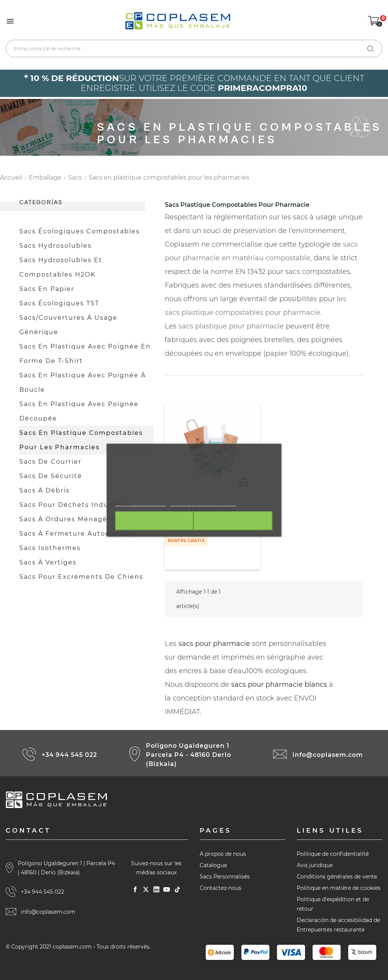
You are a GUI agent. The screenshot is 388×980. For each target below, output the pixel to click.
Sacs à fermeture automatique (78, 534)
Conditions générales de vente (337, 877)
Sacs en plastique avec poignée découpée (79, 411)
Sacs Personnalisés (225, 877)
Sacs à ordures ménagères (69, 519)
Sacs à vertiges (48, 562)
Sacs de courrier (50, 462)
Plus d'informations (141, 502)
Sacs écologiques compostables (80, 231)
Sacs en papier (47, 289)
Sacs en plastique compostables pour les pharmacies (81, 440)
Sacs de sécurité (51, 476)
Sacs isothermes (50, 548)
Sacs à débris (45, 490)
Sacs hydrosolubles (56, 246)
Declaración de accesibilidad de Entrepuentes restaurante (338, 925)
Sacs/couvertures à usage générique (68, 325)
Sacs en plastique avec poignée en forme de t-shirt (85, 354)
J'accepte (234, 521)
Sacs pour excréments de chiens (81, 577)
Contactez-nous (221, 888)
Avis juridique (315, 865)
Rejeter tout (154, 521)
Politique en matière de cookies (339, 888)
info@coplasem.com (328, 755)
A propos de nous (223, 854)
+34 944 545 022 (69, 755)
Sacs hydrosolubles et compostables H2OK (61, 267)
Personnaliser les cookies (203, 502)
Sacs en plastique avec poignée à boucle (83, 382)
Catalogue (213, 865)
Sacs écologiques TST (59, 303)
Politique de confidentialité (333, 854)
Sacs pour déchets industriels (76, 505)
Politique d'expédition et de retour (333, 904)
